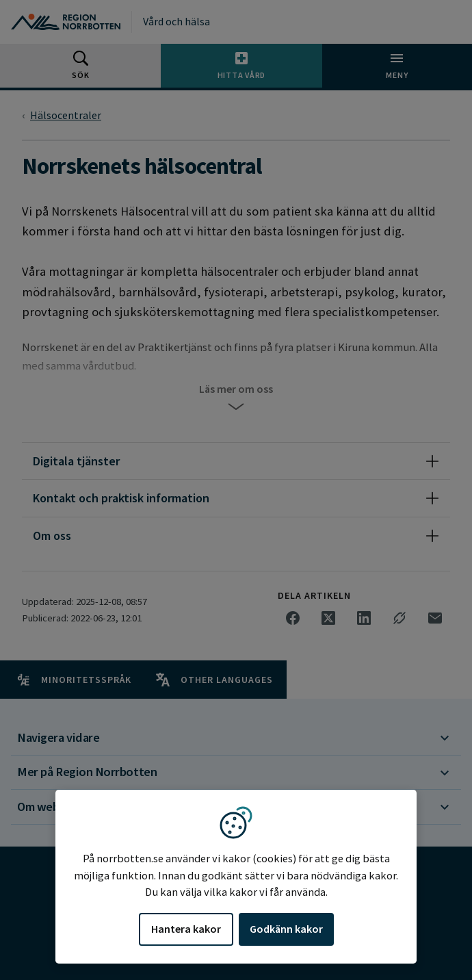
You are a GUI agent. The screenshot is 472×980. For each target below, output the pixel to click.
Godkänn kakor (286, 929)
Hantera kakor (186, 929)
